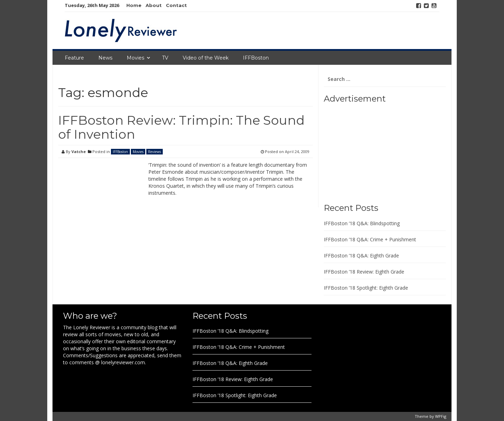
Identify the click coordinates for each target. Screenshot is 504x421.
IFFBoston (256, 58)
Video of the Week (206, 58)
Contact (176, 5)
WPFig (441, 416)
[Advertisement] (367, 151)
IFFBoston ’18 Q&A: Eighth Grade (361, 256)
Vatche (79, 151)
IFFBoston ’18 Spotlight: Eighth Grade (366, 288)
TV (165, 58)
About (154, 5)
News (105, 58)
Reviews (155, 152)
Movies (135, 58)
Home (134, 5)
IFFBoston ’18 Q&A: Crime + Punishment (370, 239)
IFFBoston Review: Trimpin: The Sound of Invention (181, 127)
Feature (74, 58)
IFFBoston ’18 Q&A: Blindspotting (362, 223)
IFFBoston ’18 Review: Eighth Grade (364, 272)
